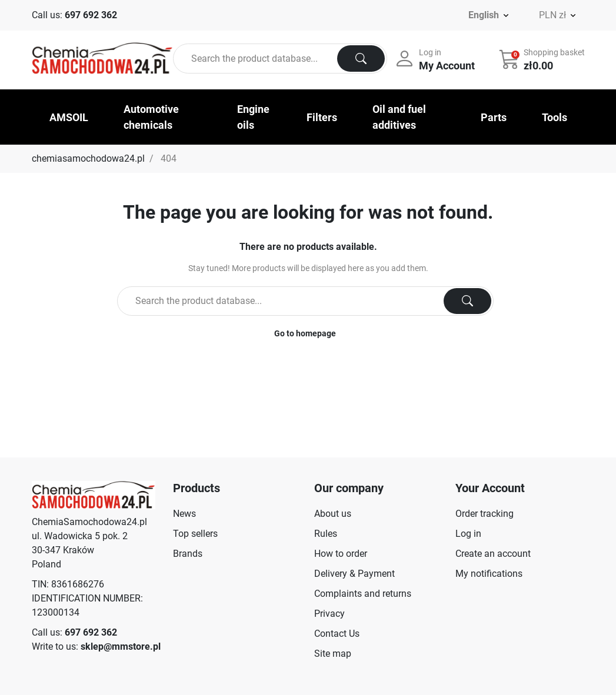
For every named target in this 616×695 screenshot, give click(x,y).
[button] (543, 59)
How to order (341, 554)
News (184, 514)
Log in (468, 534)
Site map (333, 654)
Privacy (329, 614)
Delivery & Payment (354, 574)
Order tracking (485, 514)
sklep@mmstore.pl (121, 646)
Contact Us (337, 634)
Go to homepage (305, 333)
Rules (326, 534)
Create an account (493, 554)
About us (333, 514)
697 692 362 (91, 15)
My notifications (489, 574)
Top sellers (195, 534)
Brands (188, 554)
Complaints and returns (363, 594)
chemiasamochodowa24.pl (88, 158)
